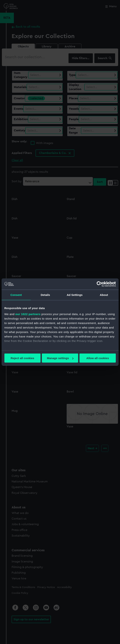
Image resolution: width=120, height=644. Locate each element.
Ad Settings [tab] (75, 295)
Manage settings (60, 358)
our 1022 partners (28, 314)
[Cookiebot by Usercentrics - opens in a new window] (99, 284)
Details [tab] (45, 295)
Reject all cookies (22, 358)
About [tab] (104, 295)
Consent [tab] (16, 295)
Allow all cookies (98, 358)
